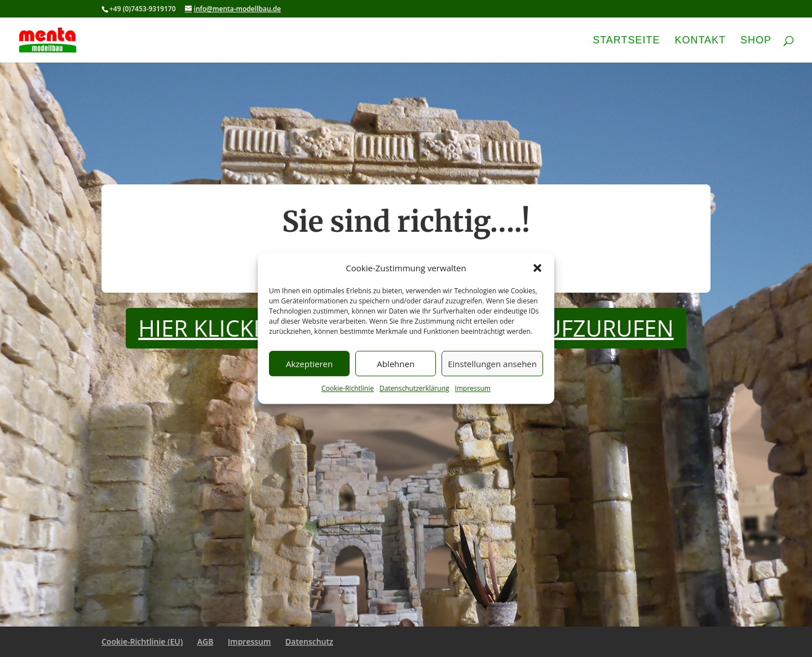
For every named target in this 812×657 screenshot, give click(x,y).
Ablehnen (396, 364)
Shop (756, 41)
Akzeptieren (309, 364)
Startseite (626, 41)
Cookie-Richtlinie (348, 389)
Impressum (473, 389)
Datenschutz (309, 641)
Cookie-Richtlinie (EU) (142, 641)
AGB (206, 641)
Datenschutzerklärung (414, 389)
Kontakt (700, 41)
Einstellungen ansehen (492, 364)
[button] (537, 268)
